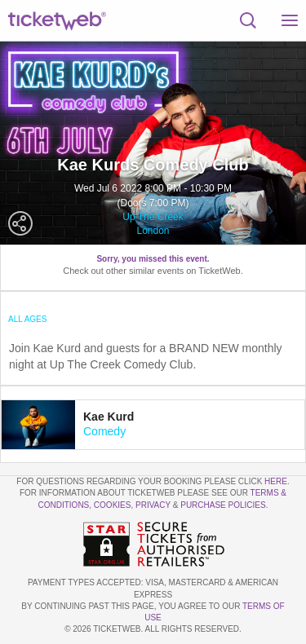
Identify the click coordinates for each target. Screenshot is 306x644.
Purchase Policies (223, 505)
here (276, 481)
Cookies (113, 505)
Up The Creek (153, 217)
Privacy (153, 505)
